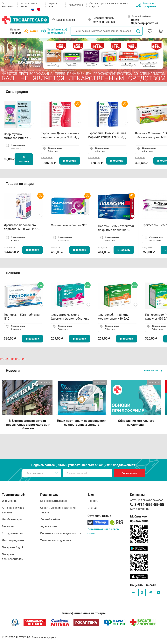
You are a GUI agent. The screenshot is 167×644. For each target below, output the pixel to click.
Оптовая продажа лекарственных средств (109, 5)
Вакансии (8, 526)
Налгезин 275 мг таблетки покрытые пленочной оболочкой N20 (116, 228)
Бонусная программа (146, 5)
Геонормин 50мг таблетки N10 (22, 317)
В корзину (24, 159)
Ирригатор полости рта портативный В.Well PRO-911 (21, 227)
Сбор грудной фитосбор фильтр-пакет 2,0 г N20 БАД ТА (17, 136)
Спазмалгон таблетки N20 (69, 225)
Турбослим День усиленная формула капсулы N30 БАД (60, 135)
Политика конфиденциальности (61, 533)
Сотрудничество (12, 533)
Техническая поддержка (56, 540)
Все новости (153, 371)
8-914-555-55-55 (149, 504)
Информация (76, 5)
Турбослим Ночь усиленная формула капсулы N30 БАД (107, 135)
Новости (93, 501)
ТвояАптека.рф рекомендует (54, 31)
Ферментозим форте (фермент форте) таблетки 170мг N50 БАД (69, 317)
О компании (8, 5)
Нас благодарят (12, 519)
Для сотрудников (13, 540)
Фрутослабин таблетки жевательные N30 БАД (114, 317)
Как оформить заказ (29, 5)
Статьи (92, 508)
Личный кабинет (51, 519)
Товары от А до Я (13, 547)
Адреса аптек (53, 5)
